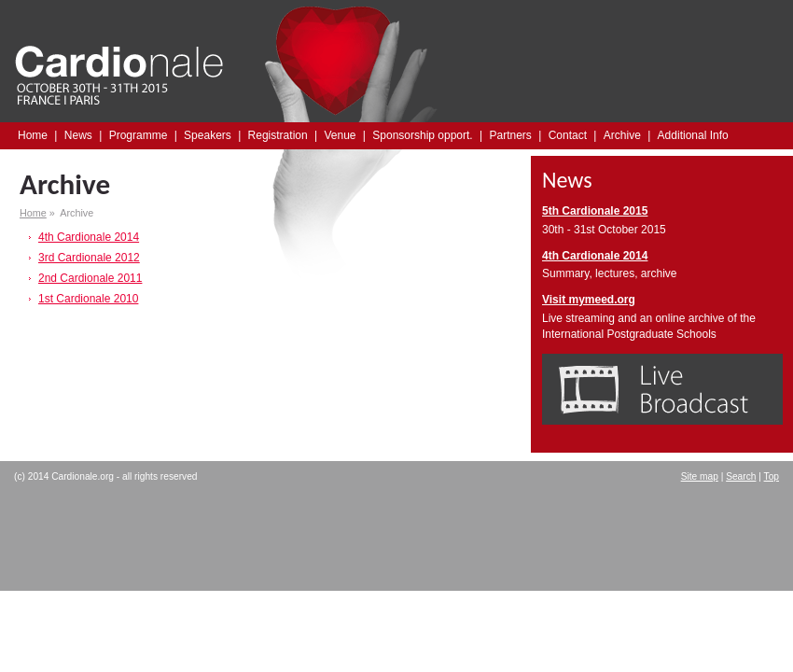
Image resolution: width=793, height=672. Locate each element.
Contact (568, 135)
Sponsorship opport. (422, 135)
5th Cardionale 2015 (595, 211)
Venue (340, 135)
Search (741, 476)
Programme (139, 135)
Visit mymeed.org (589, 300)
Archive (622, 135)
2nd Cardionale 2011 (90, 278)
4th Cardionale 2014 (89, 237)
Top (772, 476)
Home (33, 135)
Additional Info (693, 135)
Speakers (208, 135)
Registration (278, 135)
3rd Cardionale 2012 (89, 258)
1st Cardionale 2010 (88, 299)
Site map (700, 476)
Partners (510, 135)
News (78, 135)
